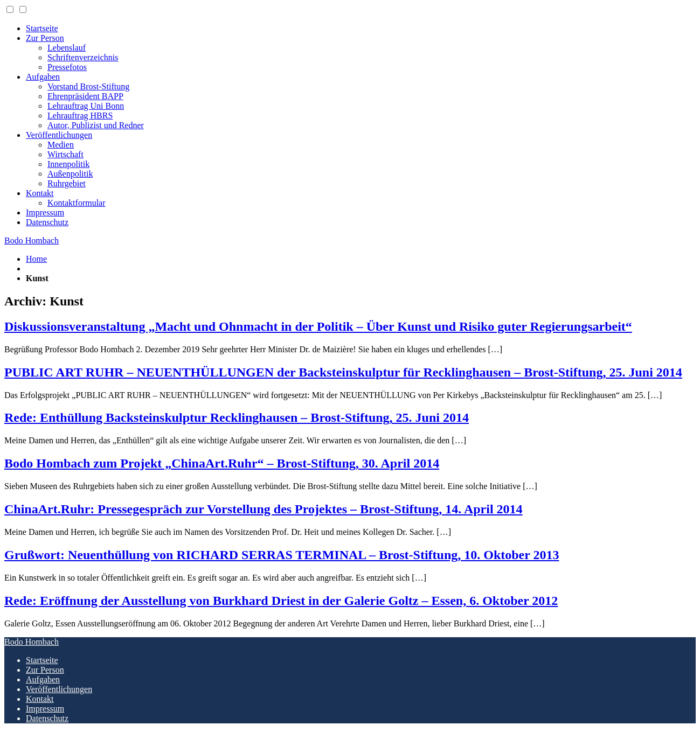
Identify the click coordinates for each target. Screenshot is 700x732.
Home (36, 259)
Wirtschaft (65, 154)
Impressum (45, 212)
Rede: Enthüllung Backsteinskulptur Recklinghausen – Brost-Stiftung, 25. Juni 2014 (237, 417)
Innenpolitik (68, 164)
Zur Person (45, 38)
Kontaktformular (77, 203)
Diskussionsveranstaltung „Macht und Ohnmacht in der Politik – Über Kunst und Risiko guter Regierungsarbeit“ (318, 326)
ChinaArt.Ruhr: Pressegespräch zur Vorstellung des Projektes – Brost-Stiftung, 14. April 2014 (264, 509)
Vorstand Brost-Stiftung (88, 86)
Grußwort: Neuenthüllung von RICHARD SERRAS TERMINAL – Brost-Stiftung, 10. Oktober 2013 (282, 555)
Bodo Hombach (32, 240)
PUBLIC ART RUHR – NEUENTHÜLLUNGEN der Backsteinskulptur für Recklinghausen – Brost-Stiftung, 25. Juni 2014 (343, 372)
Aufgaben (43, 77)
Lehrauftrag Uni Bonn (86, 106)
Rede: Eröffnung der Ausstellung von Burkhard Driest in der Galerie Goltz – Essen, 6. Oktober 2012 (281, 601)
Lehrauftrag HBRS (80, 116)
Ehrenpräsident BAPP (85, 96)
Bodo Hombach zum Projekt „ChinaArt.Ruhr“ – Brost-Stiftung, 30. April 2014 (222, 463)
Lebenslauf (67, 48)
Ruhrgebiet (67, 183)
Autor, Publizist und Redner (96, 125)
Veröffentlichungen (59, 135)
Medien (61, 145)
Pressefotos (67, 67)
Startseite (42, 28)
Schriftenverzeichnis (83, 57)
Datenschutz (47, 222)
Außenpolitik (70, 174)
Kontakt (40, 193)
